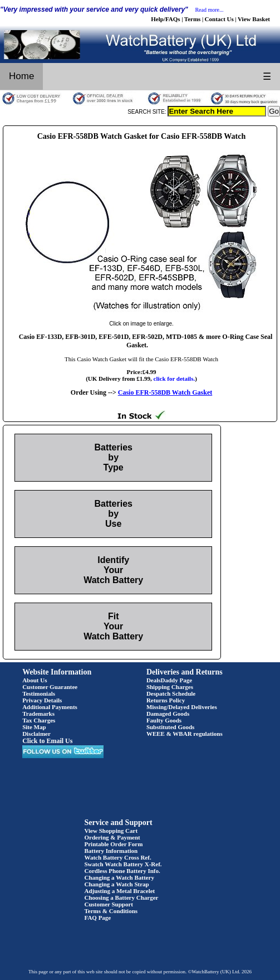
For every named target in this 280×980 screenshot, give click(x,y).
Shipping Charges (170, 687)
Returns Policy (166, 700)
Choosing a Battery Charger (122, 897)
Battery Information (111, 851)
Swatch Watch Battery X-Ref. (123, 864)
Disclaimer (36, 734)
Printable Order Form (114, 844)
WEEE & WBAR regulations (185, 734)
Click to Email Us (47, 741)
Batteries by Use (113, 514)
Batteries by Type (113, 457)
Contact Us (219, 19)
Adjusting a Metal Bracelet (120, 891)
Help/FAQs (165, 19)
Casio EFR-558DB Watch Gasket (165, 392)
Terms (193, 19)
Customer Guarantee (50, 687)
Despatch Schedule (171, 693)
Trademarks (38, 714)
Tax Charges (39, 720)
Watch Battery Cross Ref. (118, 857)
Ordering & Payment (112, 837)
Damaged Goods (168, 714)
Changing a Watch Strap (117, 884)
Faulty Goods (164, 720)
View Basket (254, 19)
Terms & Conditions (111, 911)
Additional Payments (50, 707)
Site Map (34, 727)
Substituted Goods (171, 727)
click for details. (175, 379)
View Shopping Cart (111, 831)
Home (21, 76)
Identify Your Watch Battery (113, 570)
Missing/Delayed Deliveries (182, 707)
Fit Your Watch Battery (113, 626)
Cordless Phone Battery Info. (122, 871)
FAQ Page (98, 918)
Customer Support (109, 904)
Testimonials (39, 693)
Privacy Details (42, 700)
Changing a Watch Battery (119, 877)
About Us (35, 680)
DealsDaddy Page (169, 680)
